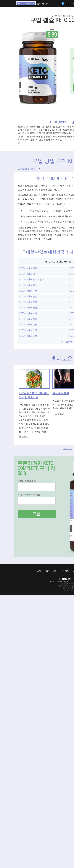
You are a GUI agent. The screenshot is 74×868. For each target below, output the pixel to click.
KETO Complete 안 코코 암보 (32, 279)
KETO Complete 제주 (28, 274)
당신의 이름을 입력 (27, 481)
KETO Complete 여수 (28, 285)
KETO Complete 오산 (28, 336)
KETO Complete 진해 (28, 319)
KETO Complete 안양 (28, 302)
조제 (39, 571)
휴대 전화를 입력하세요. (29, 495)
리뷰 (47, 571)
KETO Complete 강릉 (28, 308)
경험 (55, 571)
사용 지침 (65, 571)
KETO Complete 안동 (28, 296)
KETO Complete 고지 (28, 313)
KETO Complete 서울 (28, 268)
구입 (37, 514)
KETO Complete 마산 (28, 330)
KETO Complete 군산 (28, 291)
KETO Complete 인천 (28, 325)
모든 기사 (68, 448)
